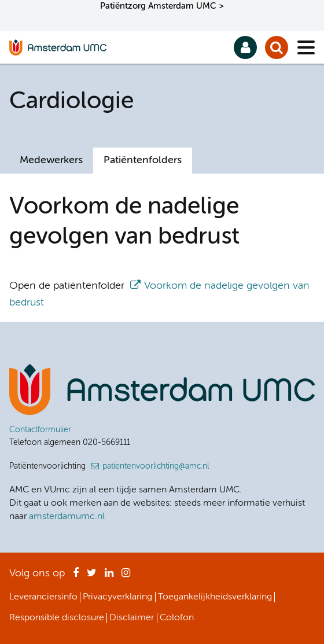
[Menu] (306, 47)
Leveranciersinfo (43, 597)
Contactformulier (40, 430)
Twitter (92, 576)
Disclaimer (132, 618)
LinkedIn (109, 576)
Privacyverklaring (117, 597)
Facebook (76, 576)
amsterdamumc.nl (67, 517)
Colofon (177, 618)
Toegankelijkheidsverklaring (215, 597)
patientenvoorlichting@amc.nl (156, 466)
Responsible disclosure (57, 618)
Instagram (126, 576)
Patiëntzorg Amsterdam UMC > (162, 6)
